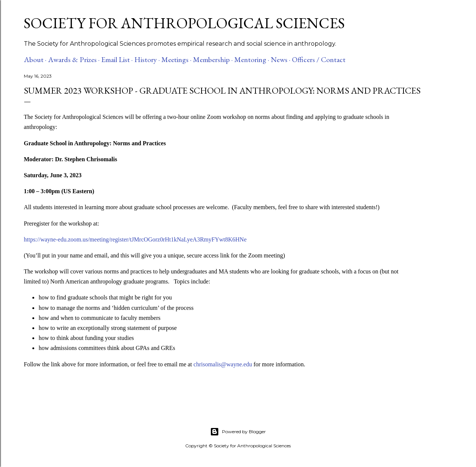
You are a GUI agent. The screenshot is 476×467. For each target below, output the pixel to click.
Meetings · (176, 59)
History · (147, 59)
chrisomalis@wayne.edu (223, 364)
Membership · (213, 59)
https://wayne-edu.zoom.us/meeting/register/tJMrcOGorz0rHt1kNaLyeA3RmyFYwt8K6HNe (135, 239)
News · (281, 59)
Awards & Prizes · (74, 59)
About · (35, 59)
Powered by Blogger (238, 432)
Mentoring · (252, 59)
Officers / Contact (319, 59)
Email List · (117, 59)
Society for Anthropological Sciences (184, 23)
